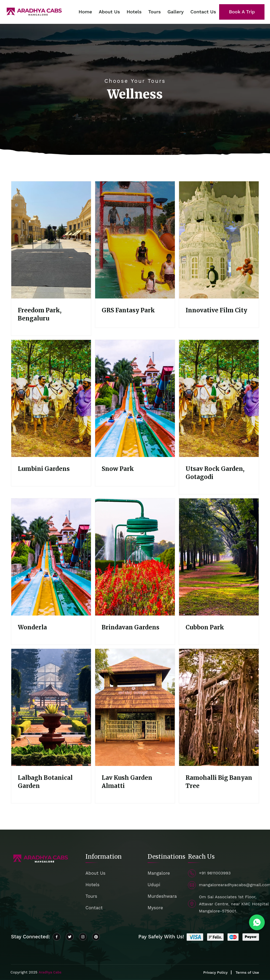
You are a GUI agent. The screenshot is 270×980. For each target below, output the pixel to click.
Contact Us (203, 12)
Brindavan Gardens (131, 627)
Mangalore (159, 873)
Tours (154, 12)
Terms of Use (247, 972)
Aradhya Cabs (50, 972)
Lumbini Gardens (44, 469)
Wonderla (32, 627)
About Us (109, 12)
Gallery (176, 12)
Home (85, 12)
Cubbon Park (205, 627)
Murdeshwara (162, 896)
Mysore (155, 908)
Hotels (134, 12)
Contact (94, 908)
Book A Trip (242, 12)
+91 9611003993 (215, 873)
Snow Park (118, 469)
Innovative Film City (216, 310)
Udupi (154, 885)
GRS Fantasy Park (128, 310)
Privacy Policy (215, 972)
